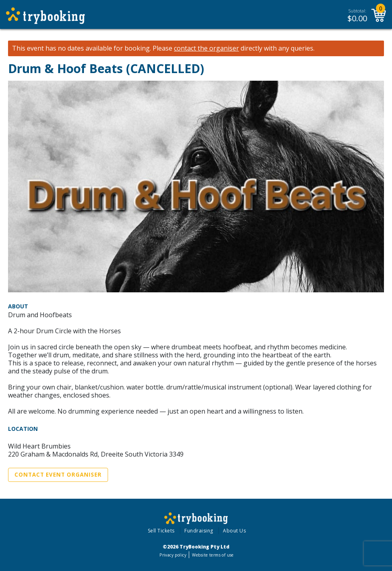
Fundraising (199, 531)
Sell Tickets (161, 531)
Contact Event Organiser (58, 475)
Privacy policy (173, 555)
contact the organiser (206, 48)
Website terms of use (213, 555)
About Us (234, 531)
